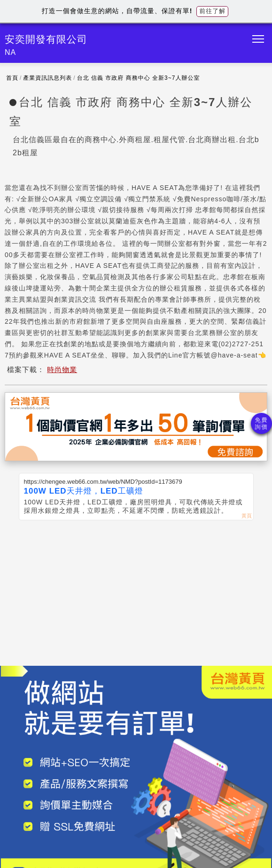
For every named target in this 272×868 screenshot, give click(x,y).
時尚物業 (62, 369)
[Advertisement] (136, 591)
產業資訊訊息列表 (47, 78)
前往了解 (212, 11)
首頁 (12, 78)
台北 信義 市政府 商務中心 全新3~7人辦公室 (139, 78)
